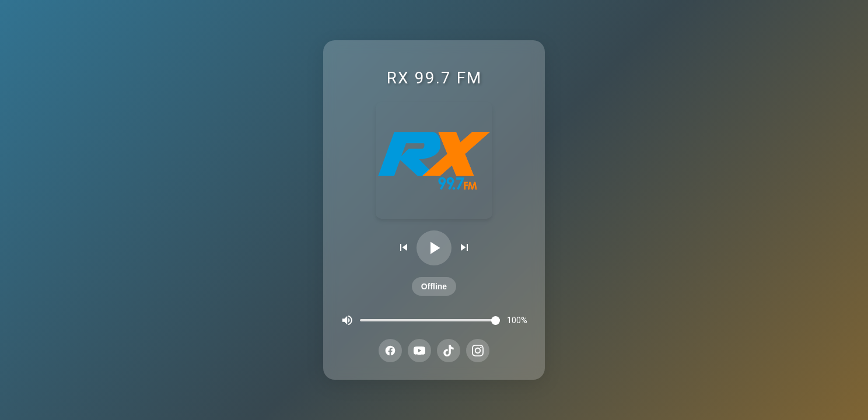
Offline (434, 286)
